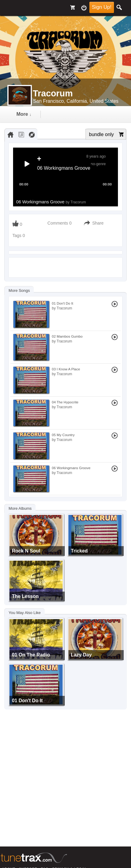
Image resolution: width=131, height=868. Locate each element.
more (24, 114)
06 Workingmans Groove (51, 202)
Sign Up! (102, 7)
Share (98, 223)
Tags (17, 235)
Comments (58, 223)
